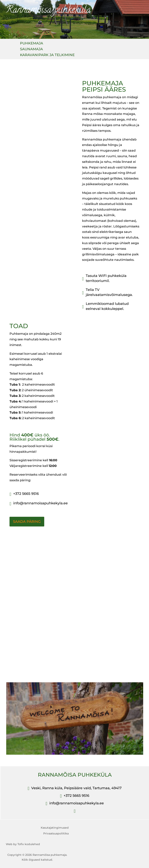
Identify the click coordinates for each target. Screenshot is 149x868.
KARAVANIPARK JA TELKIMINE (47, 55)
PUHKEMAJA (32, 44)
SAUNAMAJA (31, 49)
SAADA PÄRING (27, 522)
